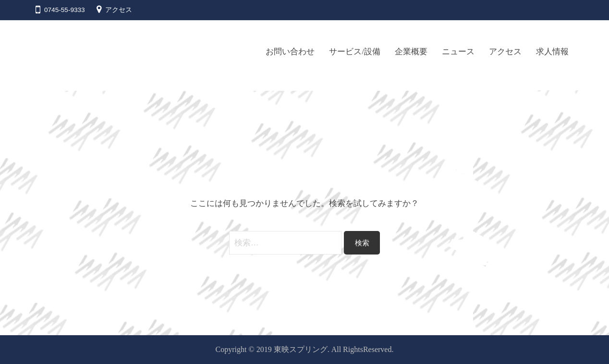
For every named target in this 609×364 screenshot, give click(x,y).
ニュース (458, 52)
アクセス (119, 10)
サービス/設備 (355, 52)
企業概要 (411, 52)
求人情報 (555, 52)
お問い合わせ (288, 52)
